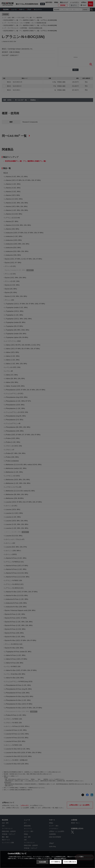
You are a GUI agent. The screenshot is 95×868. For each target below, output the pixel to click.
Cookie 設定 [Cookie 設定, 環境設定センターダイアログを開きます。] (42, 862)
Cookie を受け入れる (70, 862)
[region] (47, 859)
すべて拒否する (56, 862)
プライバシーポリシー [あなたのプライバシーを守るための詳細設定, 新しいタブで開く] (60, 858)
